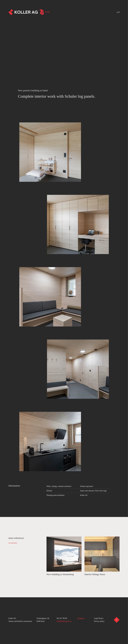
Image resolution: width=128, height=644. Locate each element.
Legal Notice (99, 618)
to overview (13, 543)
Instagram (81, 618)
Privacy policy (99, 621)
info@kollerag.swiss (64, 621)
